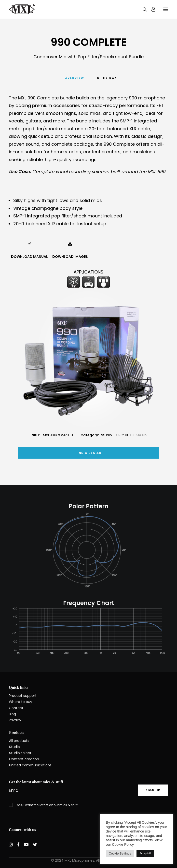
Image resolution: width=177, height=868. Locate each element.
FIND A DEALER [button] (89, 453)
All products (19, 741)
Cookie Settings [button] (120, 853)
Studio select (20, 753)
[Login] (151, 9)
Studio (107, 435)
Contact (16, 708)
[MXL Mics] (22, 9)
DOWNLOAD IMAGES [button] (70, 257)
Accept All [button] (145, 853)
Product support (23, 696)
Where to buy (20, 702)
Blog (12, 714)
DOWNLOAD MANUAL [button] (29, 257)
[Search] (143, 9)
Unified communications (30, 765)
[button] (166, 9)
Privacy (15, 720)
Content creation (24, 759)
